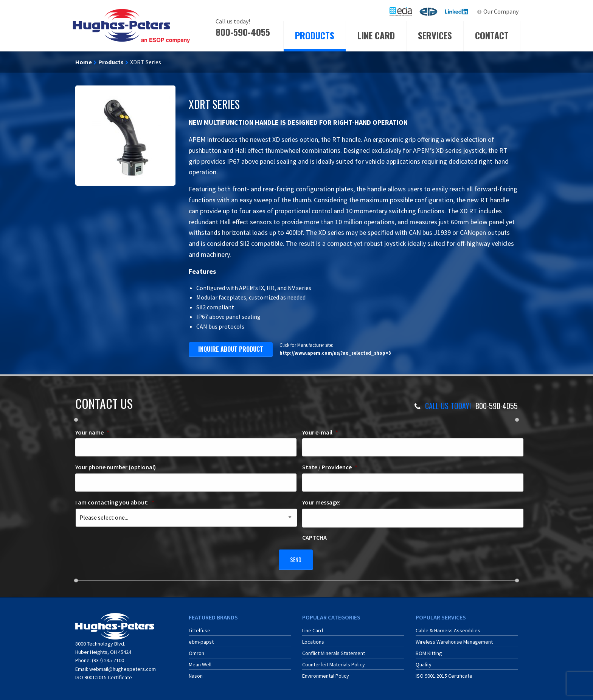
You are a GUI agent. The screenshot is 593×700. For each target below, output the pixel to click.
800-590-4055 (243, 32)
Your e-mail (320, 432)
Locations (313, 639)
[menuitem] (401, 12)
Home (84, 62)
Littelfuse (199, 628)
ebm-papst (201, 639)
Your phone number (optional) (116, 467)
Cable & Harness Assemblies (448, 628)
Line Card (376, 35)
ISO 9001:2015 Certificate (104, 675)
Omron (196, 650)
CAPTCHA (314, 537)
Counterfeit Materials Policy (334, 662)
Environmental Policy (326, 673)
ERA (431, 11)
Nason (196, 673)
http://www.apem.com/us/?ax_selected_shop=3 (335, 353)
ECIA (404, 11)
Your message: (321, 502)
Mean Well (200, 662)
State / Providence (330, 467)
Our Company (501, 11)
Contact (492, 35)
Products (315, 35)
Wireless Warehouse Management (454, 639)
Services (435, 35)
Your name (92, 432)
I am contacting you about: (115, 502)
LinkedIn (457, 11)
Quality (424, 662)
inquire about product (231, 349)
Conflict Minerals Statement (334, 650)
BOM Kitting (429, 650)
